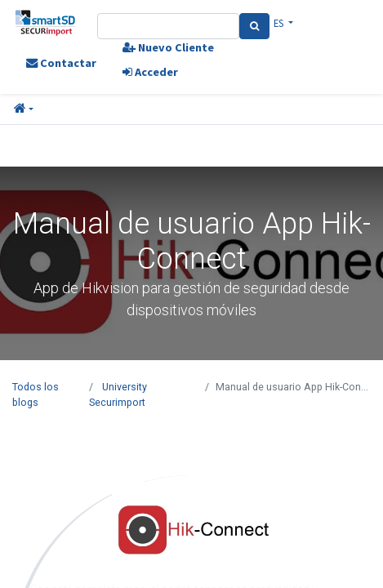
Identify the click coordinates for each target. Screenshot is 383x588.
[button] (24, 109)
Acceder (150, 72)
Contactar (61, 63)
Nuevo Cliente (168, 47)
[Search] (254, 26)
